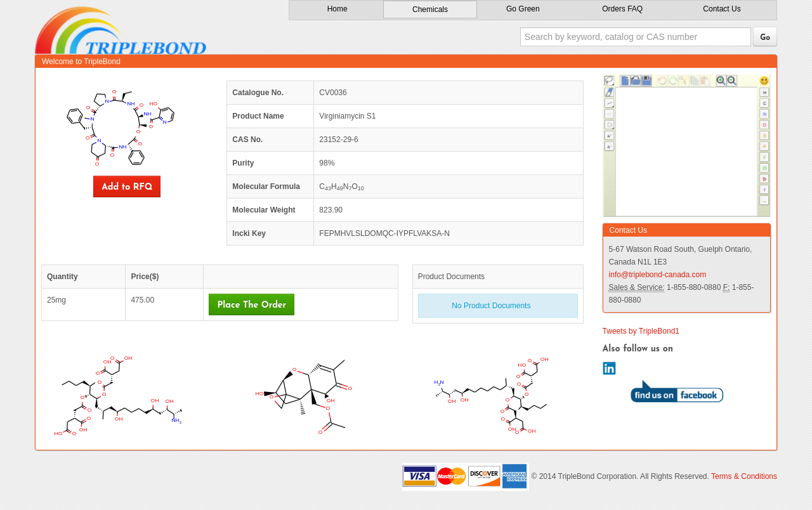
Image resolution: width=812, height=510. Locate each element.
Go (765, 38)
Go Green (523, 9)
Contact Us (722, 9)
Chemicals (430, 10)
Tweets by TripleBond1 (641, 331)
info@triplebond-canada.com (658, 275)
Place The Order (252, 305)
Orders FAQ (622, 9)
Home (337, 9)
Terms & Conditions (744, 476)
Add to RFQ (127, 187)
